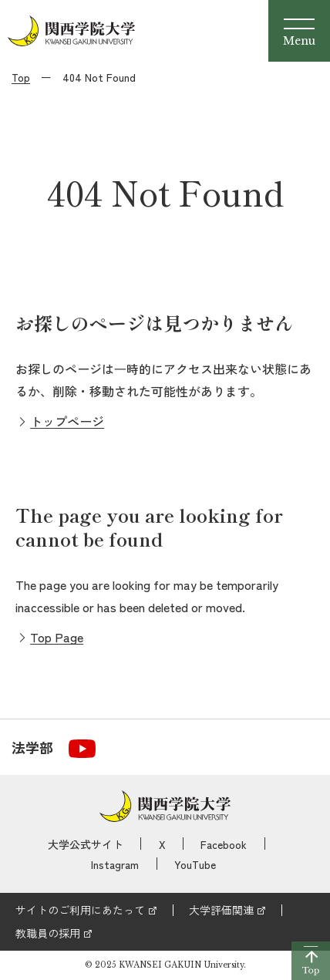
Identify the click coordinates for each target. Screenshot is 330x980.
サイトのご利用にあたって (80, 910)
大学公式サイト (86, 844)
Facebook (224, 844)
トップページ (67, 421)
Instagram (115, 864)
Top (21, 77)
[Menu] (299, 31)
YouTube (195, 864)
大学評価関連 (221, 910)
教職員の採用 (48, 933)
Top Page (57, 637)
